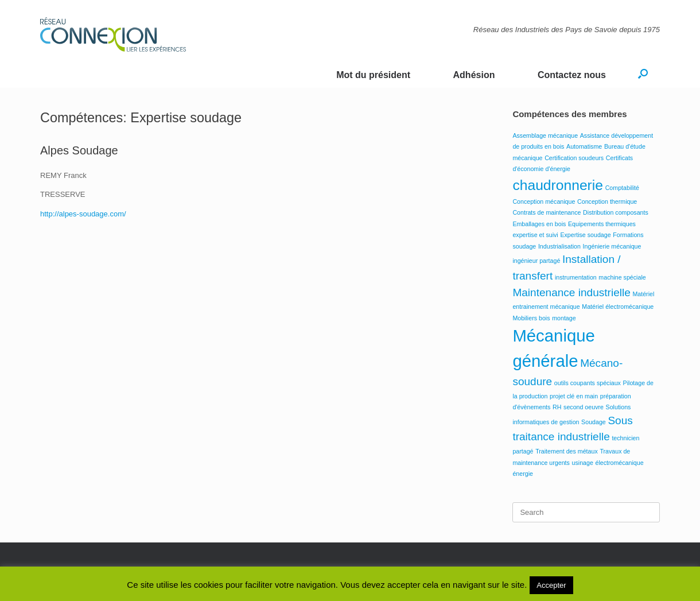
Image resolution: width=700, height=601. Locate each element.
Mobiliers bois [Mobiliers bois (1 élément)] (531, 318)
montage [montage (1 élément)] (564, 318)
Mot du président (373, 75)
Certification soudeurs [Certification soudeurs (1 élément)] (574, 158)
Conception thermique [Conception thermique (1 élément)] (607, 201)
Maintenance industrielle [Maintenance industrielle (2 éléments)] (571, 292)
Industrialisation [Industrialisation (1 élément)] (559, 246)
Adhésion (474, 75)
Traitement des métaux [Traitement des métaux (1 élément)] (567, 451)
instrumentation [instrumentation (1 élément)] (576, 277)
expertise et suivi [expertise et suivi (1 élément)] (535, 235)
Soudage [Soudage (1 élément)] (594, 422)
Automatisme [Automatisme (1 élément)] (584, 146)
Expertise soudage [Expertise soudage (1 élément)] (585, 235)
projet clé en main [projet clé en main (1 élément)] (574, 396)
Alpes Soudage (79, 150)
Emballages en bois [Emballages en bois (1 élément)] (539, 224)
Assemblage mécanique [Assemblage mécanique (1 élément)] (545, 135)
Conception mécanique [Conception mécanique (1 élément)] (544, 201)
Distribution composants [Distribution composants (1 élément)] (616, 212)
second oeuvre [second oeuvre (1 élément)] (584, 407)
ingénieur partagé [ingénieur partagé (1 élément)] (536, 261)
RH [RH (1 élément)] (557, 407)
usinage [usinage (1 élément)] (583, 463)
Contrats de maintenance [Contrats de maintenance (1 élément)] (547, 212)
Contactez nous (572, 75)
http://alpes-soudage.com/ (83, 214)
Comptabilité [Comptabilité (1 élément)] (622, 188)
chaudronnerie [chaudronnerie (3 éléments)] (558, 185)
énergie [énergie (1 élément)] (523, 474)
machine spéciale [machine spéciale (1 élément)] (622, 277)
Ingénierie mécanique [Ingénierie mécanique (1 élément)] (612, 246)
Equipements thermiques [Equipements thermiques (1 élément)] (602, 224)
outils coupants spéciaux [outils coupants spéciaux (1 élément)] (588, 383)
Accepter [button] (551, 585)
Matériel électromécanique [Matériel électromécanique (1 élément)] (618, 307)
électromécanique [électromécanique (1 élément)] (619, 463)
